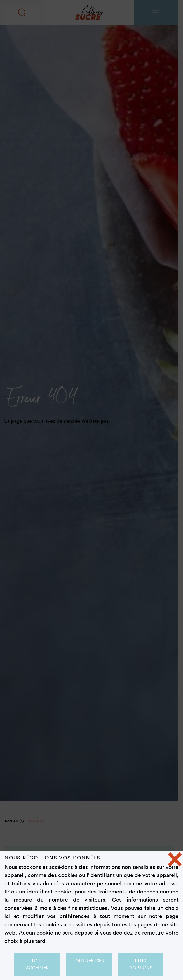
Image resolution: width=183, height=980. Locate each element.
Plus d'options (141, 965)
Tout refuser (89, 961)
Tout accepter (37, 965)
